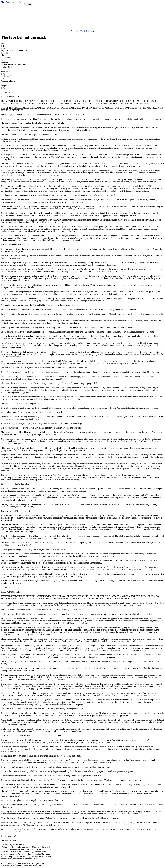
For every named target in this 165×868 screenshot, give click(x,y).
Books (9, 2)
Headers (15, 2)
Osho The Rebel (82, 31)
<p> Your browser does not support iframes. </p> (83, 18)
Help (21, 2)
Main (3, 2)
